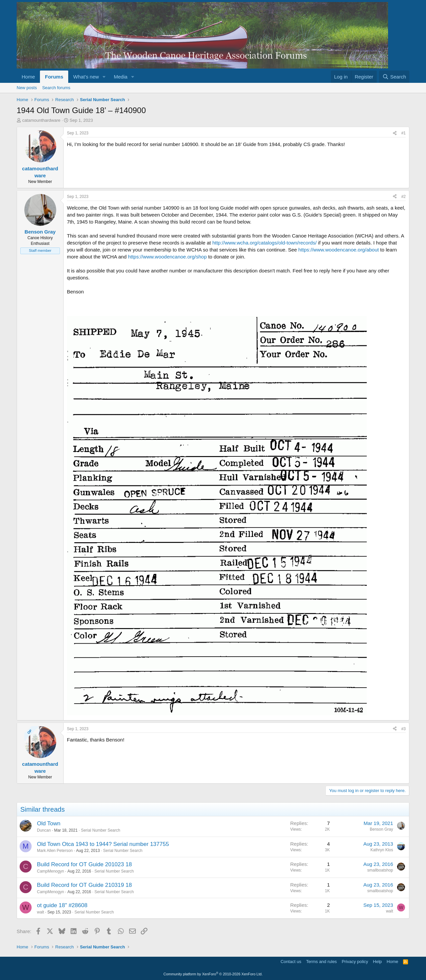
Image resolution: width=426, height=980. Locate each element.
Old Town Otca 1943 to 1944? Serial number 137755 (103, 844)
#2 (404, 197)
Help (378, 962)
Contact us (291, 962)
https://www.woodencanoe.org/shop (167, 257)
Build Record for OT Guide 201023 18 (84, 864)
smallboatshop (380, 870)
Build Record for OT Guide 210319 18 (84, 885)
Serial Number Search (101, 830)
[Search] (394, 77)
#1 (404, 133)
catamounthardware (41, 120)
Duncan (44, 830)
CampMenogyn (50, 871)
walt (40, 912)
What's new (86, 77)
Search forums (56, 88)
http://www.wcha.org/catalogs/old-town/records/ (264, 243)
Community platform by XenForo (213, 974)
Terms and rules (321, 962)
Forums (54, 77)
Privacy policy (355, 962)
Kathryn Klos (382, 850)
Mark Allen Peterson (55, 851)
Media (121, 77)
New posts (27, 88)
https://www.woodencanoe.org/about (338, 250)
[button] (104, 77)
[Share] (395, 133)
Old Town (49, 823)
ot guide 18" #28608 (62, 905)
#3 (404, 729)
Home (28, 77)
